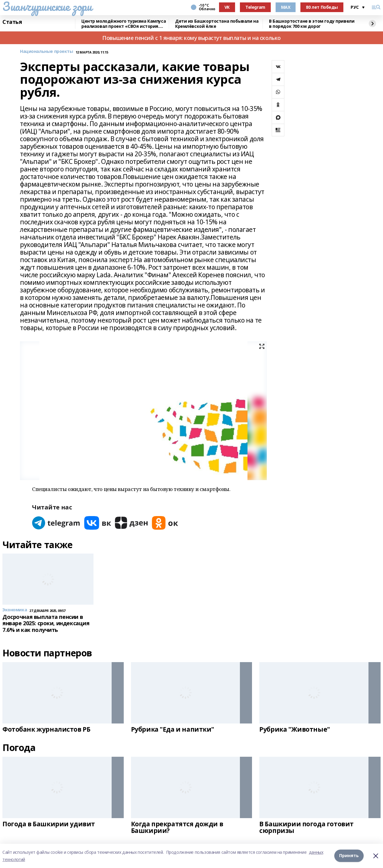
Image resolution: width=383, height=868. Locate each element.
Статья (12, 22)
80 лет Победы (322, 7)
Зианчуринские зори (47, 6)
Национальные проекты (47, 52)
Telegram (255, 7)
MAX (286, 7)
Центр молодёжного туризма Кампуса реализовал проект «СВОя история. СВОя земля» (124, 24)
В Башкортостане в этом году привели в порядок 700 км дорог (312, 24)
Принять (349, 856)
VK (227, 7)
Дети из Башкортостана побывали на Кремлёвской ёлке (217, 24)
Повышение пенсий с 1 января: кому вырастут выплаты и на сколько (191, 38)
